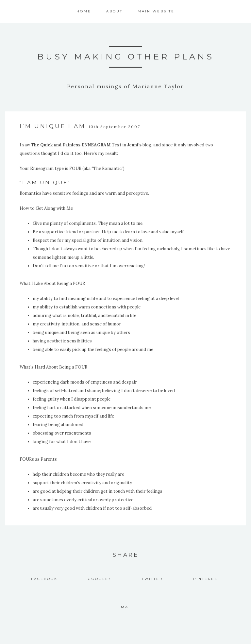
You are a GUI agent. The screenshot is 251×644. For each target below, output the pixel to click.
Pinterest (207, 579)
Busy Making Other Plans (126, 57)
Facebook (44, 579)
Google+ (100, 579)
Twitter (152, 579)
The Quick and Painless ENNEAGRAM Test (76, 145)
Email (125, 607)
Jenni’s (134, 145)
